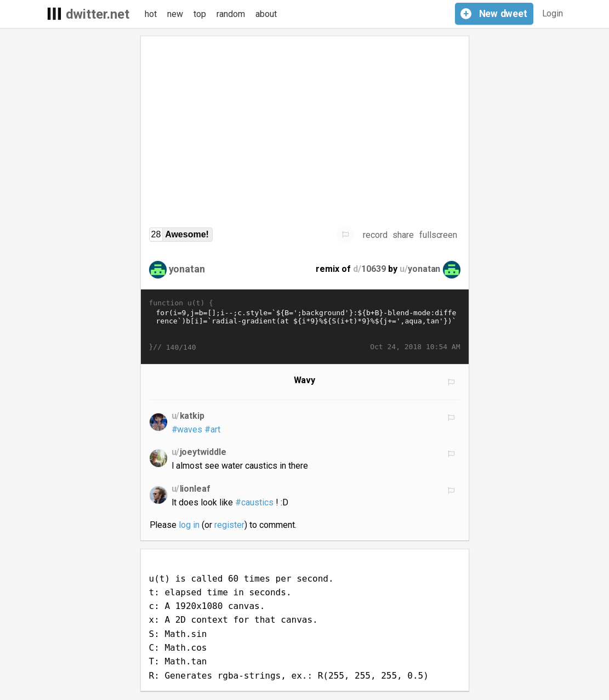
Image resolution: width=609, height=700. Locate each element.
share (403, 235)
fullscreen (439, 235)
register (229, 525)
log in (189, 525)
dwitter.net (98, 14)
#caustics (254, 502)
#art (212, 429)
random (231, 14)
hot (151, 14)
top (200, 14)
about (266, 14)
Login (553, 13)
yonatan (187, 269)
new (175, 14)
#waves (187, 429)
